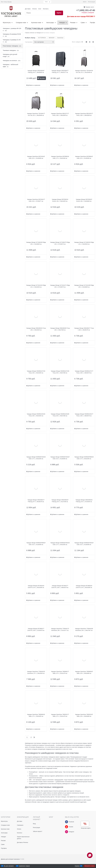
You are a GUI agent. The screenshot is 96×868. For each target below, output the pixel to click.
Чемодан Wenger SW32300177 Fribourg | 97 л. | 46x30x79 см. (36, 501)
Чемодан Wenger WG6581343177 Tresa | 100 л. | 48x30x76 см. (84, 415)
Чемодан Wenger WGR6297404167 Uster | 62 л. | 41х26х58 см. (84, 544)
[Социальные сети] (90, 855)
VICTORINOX (42, 38)
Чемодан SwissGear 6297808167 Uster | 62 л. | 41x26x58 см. (84, 157)
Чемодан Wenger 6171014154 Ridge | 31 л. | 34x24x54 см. (36, 286)
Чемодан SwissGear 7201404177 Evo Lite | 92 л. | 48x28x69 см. (36, 114)
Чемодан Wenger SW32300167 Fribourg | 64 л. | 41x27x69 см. (60, 501)
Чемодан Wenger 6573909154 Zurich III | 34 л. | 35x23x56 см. (84, 587)
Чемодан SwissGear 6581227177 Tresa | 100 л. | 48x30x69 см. (60, 114)
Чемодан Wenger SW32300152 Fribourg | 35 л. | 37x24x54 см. (84, 501)
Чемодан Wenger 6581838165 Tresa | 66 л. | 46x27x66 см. (60, 329)
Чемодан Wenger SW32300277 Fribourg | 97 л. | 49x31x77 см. (60, 72)
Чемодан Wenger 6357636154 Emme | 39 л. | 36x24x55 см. (60, 200)
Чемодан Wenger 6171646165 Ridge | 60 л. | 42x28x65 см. (36, 243)
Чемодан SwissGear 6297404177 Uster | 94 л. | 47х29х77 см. (36, 200)
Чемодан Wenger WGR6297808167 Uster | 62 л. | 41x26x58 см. (36, 544)
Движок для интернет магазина (10, 859)
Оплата (34, 9)
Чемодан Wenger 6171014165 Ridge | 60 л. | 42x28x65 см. (84, 286)
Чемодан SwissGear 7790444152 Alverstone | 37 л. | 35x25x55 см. (36, 672)
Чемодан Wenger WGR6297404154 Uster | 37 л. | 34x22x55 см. (60, 544)
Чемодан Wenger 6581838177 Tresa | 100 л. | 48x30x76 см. (84, 329)
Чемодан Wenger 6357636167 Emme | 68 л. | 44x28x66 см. (84, 200)
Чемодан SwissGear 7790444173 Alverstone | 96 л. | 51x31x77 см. (60, 630)
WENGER (52, 38)
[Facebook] (67, 822)
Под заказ (42, 78)
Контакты (46, 9)
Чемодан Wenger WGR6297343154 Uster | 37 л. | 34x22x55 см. (36, 458)
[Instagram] (67, 832)
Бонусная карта (86, 828)
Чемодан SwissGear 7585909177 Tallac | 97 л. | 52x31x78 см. (60, 672)
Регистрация (92, 2)
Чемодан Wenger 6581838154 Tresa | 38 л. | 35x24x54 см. (36, 329)
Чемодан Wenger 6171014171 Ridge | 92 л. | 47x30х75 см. (60, 286)
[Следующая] (34, 737)
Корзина (77, 866)
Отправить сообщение (88, 13)
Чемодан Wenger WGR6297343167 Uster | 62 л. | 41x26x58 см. (60, 458)
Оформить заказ (89, 866)
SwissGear (60, 38)
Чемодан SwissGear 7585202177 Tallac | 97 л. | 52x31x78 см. (60, 715)
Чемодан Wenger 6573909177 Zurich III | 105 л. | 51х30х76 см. (36, 630)
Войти (85, 2)
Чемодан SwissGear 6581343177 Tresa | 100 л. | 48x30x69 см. (84, 114)
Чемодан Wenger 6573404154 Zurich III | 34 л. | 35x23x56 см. (36, 587)
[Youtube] (67, 827)
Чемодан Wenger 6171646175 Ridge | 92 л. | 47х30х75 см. (60, 243)
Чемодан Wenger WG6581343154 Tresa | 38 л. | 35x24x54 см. (36, 415)
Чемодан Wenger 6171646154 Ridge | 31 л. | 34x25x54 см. (84, 243)
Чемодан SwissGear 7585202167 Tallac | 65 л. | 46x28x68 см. (84, 715)
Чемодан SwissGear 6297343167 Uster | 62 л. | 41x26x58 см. (36, 157)
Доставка (28, 9)
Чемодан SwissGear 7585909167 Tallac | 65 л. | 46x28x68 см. (84, 672)
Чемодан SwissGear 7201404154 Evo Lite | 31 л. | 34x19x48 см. (84, 72)
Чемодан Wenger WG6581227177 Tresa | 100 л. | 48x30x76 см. (84, 372)
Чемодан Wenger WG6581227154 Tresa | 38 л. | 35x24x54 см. (36, 372)
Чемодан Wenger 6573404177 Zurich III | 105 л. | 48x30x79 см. (60, 587)
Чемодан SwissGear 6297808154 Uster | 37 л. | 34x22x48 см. (60, 157)
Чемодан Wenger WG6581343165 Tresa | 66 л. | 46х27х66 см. (60, 415)
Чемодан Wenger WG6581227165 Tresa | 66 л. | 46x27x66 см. (60, 372)
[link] (9, 2)
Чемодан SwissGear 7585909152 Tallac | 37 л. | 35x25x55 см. (36, 715)
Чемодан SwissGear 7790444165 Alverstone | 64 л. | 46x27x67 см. (84, 630)
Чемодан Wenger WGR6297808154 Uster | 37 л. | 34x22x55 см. (84, 458)
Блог (40, 9)
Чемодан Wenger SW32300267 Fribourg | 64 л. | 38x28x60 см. (36, 72)
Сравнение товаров (24, 866)
